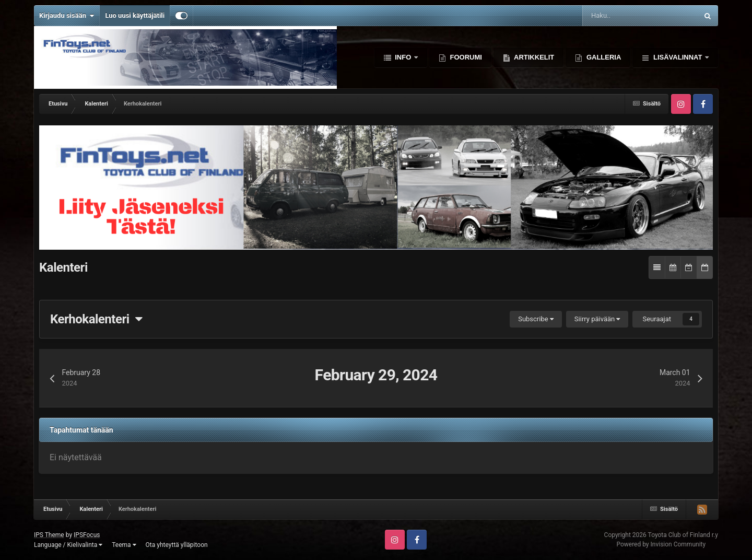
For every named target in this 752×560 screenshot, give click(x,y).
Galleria (603, 57)
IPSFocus (87, 535)
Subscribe (536, 319)
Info (403, 57)
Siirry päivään (597, 319)
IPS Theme (49, 535)
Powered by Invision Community (661, 544)
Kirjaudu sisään (67, 16)
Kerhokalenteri (96, 319)
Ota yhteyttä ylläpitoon (177, 545)
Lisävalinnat (678, 57)
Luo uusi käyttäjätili (135, 15)
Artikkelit (533, 57)
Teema (124, 545)
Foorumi (465, 57)
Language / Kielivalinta (68, 545)
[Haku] (610, 16)
